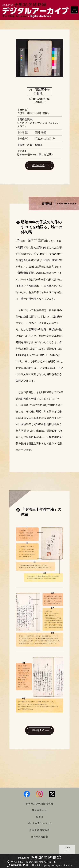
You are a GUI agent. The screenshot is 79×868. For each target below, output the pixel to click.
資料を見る (38, 165)
